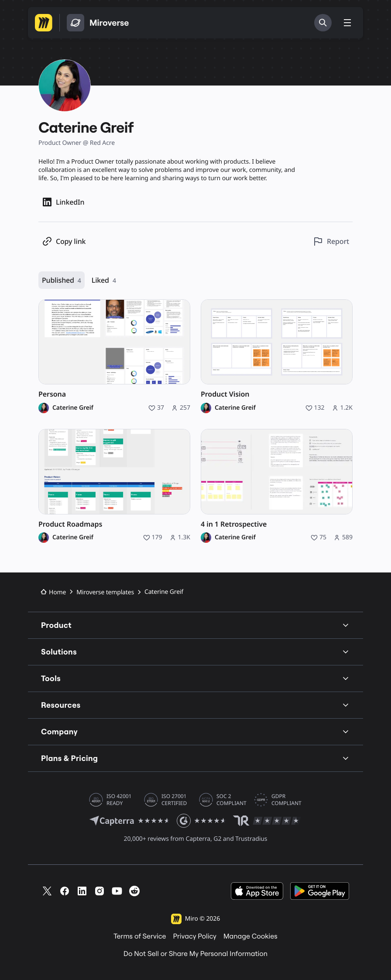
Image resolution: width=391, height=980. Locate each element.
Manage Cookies (250, 936)
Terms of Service (140, 936)
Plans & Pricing (195, 758)
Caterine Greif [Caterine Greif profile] (73, 408)
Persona (52, 394)
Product (195, 625)
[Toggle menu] (347, 23)
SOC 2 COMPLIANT (232, 800)
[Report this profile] (331, 242)
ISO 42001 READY (119, 800)
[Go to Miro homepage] (44, 23)
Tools (195, 678)
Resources (195, 705)
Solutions (195, 652)
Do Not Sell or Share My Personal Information (195, 954)
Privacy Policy (195, 936)
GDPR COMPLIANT (286, 800)
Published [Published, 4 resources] (62, 280)
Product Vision (225, 394)
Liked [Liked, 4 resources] (104, 280)
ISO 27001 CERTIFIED (174, 800)
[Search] (323, 23)
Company (195, 732)
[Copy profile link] (64, 242)
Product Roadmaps (70, 524)
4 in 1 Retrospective (234, 524)
